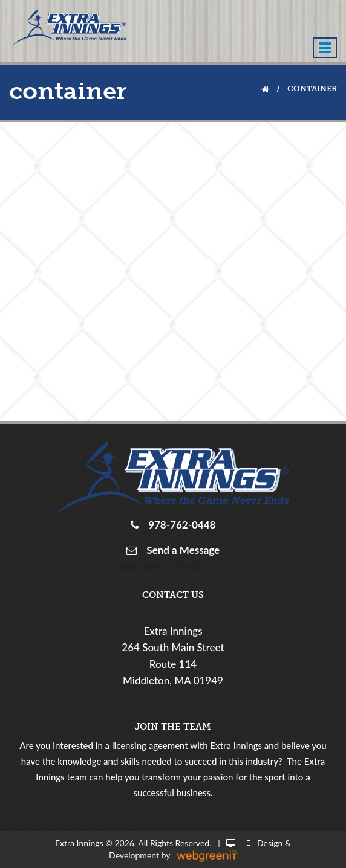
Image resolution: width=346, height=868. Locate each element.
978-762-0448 (180, 525)
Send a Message (181, 550)
